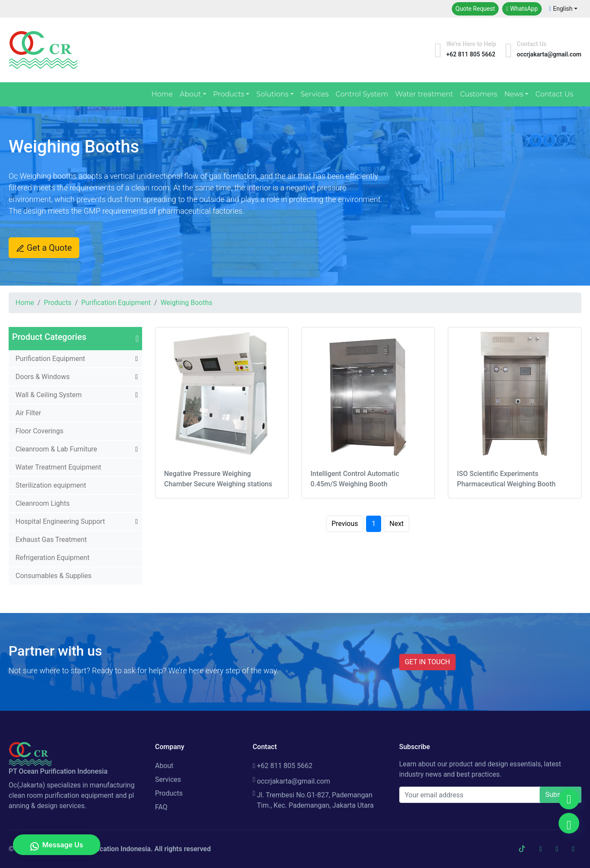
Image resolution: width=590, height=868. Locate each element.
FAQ (161, 807)
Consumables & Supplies (54, 576)
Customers (479, 94)
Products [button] (229, 94)
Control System (362, 94)
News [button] (514, 94)
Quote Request (475, 9)
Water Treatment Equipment (58, 467)
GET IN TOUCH (427, 662)
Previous (345, 524)
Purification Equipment (116, 303)
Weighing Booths (186, 303)
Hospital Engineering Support (60, 521)
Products (58, 303)
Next (396, 524)
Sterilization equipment (51, 485)
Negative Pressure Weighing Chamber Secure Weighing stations (218, 479)
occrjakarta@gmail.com (292, 781)
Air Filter (28, 413)
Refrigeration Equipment (53, 558)
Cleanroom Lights (43, 503)
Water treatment (424, 94)
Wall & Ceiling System (49, 395)
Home (162, 94)
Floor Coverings (39, 431)
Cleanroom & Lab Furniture (56, 449)
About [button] (190, 94)
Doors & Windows (43, 377)
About (164, 766)
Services (315, 94)
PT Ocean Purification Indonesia (101, 849)
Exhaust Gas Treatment (51, 540)
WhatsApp (522, 9)
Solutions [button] (272, 94)
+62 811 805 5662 (283, 766)
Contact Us (554, 94)
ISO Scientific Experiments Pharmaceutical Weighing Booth (506, 479)
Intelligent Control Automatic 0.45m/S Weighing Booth (355, 479)
